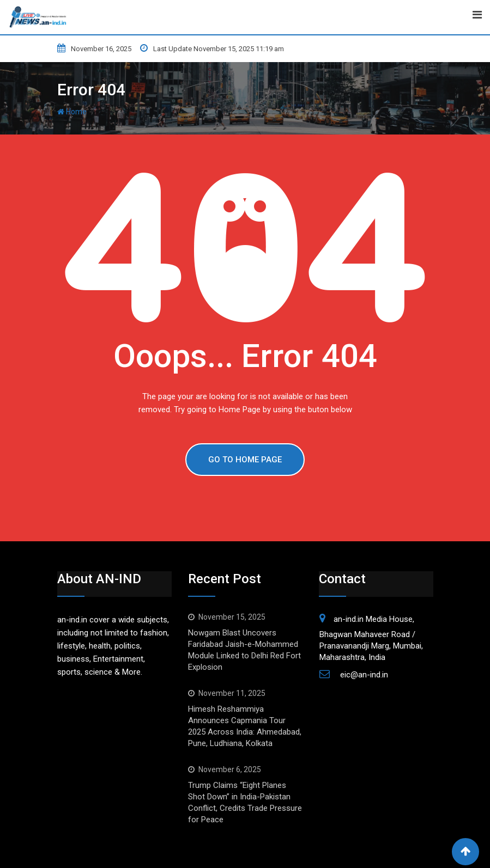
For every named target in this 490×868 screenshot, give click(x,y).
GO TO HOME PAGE (245, 460)
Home (72, 112)
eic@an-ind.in (364, 675)
